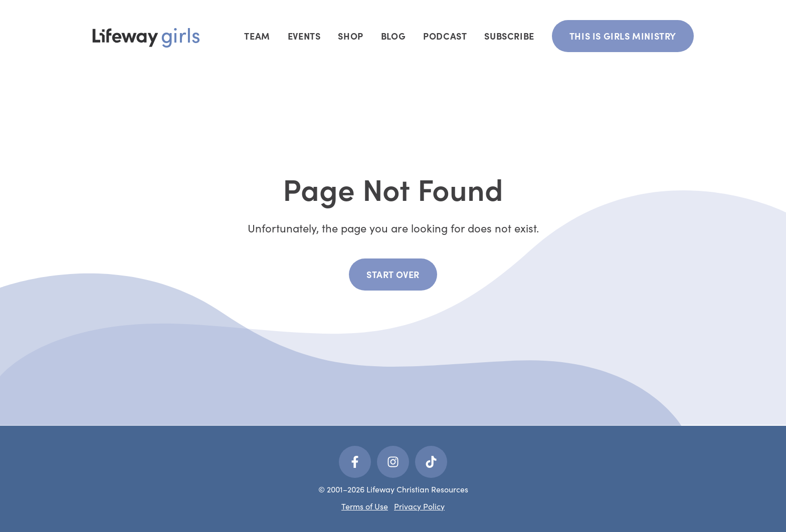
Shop (350, 36)
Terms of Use (365, 506)
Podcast (445, 36)
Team (257, 36)
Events (304, 36)
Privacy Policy (419, 506)
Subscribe (509, 36)
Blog (393, 36)
